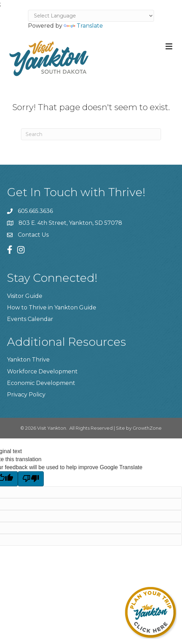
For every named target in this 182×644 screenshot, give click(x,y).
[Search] (91, 134)
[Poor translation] (31, 479)
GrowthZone (147, 428)
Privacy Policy (26, 395)
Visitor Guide (25, 296)
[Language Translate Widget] (91, 16)
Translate (83, 26)
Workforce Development (42, 371)
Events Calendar (30, 319)
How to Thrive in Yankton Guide (52, 307)
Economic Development (41, 383)
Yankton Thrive (28, 360)
